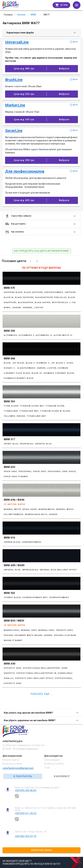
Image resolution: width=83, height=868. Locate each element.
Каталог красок (11, 760)
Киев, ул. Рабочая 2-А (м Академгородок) (37, 787)
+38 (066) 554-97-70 (26, 836)
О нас (47, 768)
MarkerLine (15, 105)
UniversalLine (17, 42)
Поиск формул (52, 760)
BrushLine (14, 80)
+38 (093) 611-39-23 (26, 813)
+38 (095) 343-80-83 (26, 790)
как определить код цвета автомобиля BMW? (42, 251)
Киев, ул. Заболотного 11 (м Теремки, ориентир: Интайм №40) (45, 809)
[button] (41, 216)
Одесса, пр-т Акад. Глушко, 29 (31, 832)
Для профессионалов (25, 171)
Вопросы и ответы (12, 764)
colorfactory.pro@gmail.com (18, 768)
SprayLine (14, 131)
